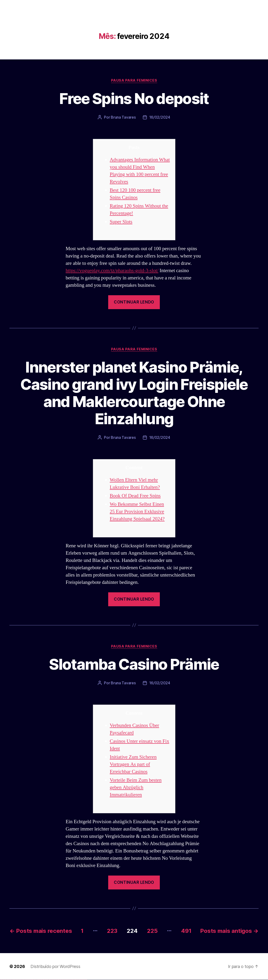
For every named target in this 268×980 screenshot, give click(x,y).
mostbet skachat (54, 980)
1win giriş (32, 980)
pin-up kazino (46, 980)
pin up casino (40, 980)
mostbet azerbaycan (81, 980)
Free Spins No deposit (134, 98)
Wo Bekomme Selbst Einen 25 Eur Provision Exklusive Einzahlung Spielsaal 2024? (137, 512)
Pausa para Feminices (134, 80)
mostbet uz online (66, 980)
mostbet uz (52, 980)
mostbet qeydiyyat (86, 980)
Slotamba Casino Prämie (134, 664)
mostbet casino (62, 980)
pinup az (41, 980)
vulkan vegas (1, 980)
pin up (38, 980)
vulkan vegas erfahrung (24, 980)
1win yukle (37, 980)
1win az (31, 980)
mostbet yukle (73, 980)
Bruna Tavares (123, 117)
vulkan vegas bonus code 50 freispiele (28, 980)
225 (152, 931)
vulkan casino (3, 980)
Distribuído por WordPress (55, 966)
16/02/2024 (160, 117)
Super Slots (121, 222)
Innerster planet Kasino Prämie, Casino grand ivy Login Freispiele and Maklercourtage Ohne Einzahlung (134, 393)
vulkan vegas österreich (20, 980)
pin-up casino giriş (43, 980)
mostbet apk (56, 980)
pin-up (41, 980)
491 (186, 931)
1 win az (34, 980)
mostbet (51, 980)
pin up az (49, 980)
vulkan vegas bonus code (14, 980)
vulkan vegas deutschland (10, 980)
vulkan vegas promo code (17, 980)
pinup (39, 980)
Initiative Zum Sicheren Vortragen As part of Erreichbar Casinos (133, 764)
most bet (68, 980)
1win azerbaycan (35, 980)
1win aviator (33, 980)
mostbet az (70, 980)
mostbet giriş (72, 980)
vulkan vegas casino (5, 980)
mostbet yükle (84, 980)
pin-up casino (45, 980)
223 (112, 931)
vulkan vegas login (7, 980)
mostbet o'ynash (64, 980)
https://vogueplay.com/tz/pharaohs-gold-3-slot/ (112, 271)
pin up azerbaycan (48, 980)
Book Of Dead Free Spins (135, 496)
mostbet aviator (77, 980)
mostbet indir (75, 980)
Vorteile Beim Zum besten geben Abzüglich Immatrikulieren (136, 787)
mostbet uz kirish (58, 980)
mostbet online (60, 980)
